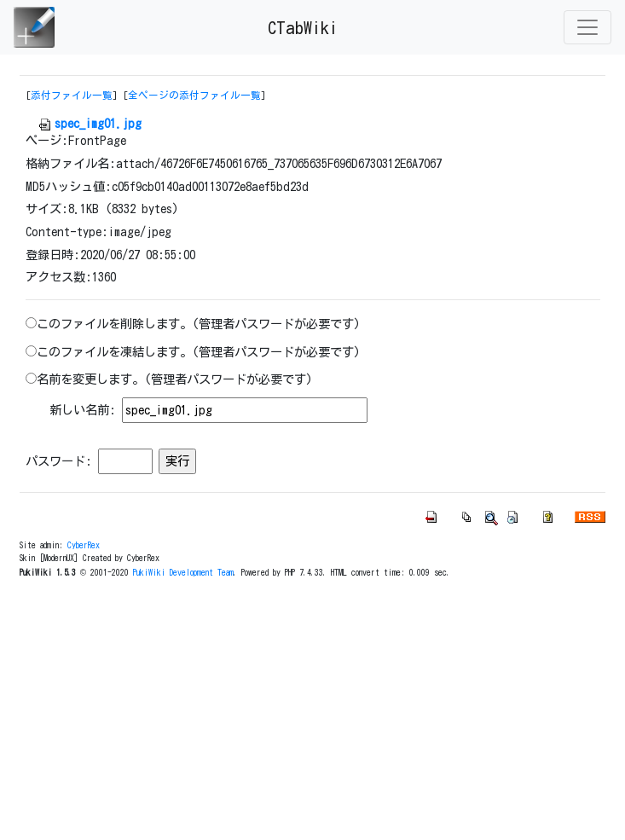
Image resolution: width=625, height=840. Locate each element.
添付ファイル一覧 (72, 95)
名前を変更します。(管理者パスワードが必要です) (175, 379)
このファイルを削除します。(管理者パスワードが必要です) (199, 324)
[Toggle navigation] (587, 27)
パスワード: (59, 461)
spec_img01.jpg (90, 123)
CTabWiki (303, 27)
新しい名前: (83, 410)
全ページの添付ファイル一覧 (194, 95)
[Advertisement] (313, 712)
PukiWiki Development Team (183, 572)
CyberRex (84, 545)
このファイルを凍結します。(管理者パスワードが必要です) (199, 352)
